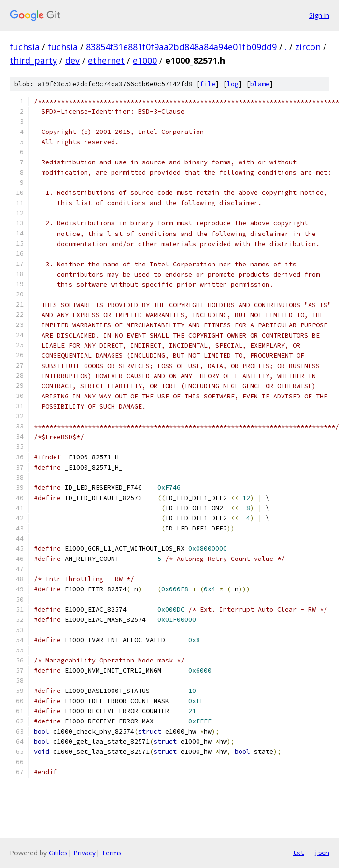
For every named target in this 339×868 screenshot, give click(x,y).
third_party (33, 60)
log (233, 84)
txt (298, 853)
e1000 (145, 60)
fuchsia (25, 47)
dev (72, 60)
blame (260, 84)
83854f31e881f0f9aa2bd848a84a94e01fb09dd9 (181, 47)
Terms (112, 853)
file (208, 84)
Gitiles (58, 853)
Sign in (319, 15)
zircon (308, 47)
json (322, 853)
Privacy (85, 853)
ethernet (106, 60)
